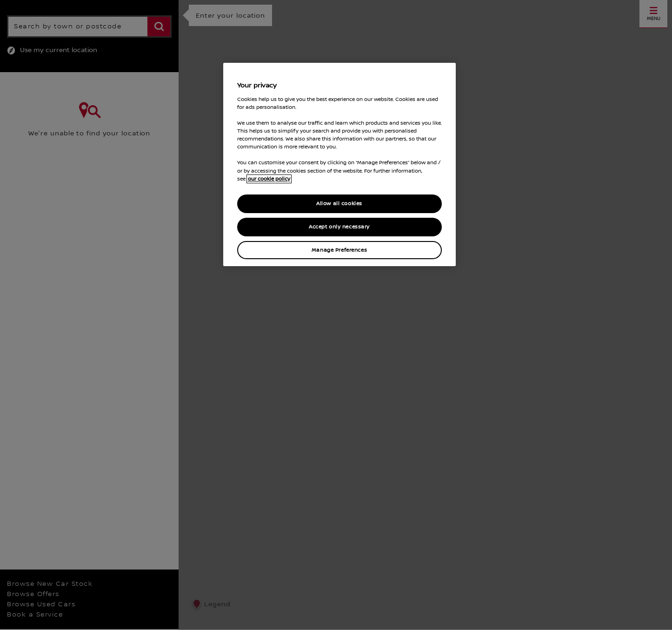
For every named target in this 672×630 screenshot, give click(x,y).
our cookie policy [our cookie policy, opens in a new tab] (269, 179)
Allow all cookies (339, 204)
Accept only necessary (339, 227)
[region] (339, 164)
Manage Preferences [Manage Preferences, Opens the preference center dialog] (339, 250)
